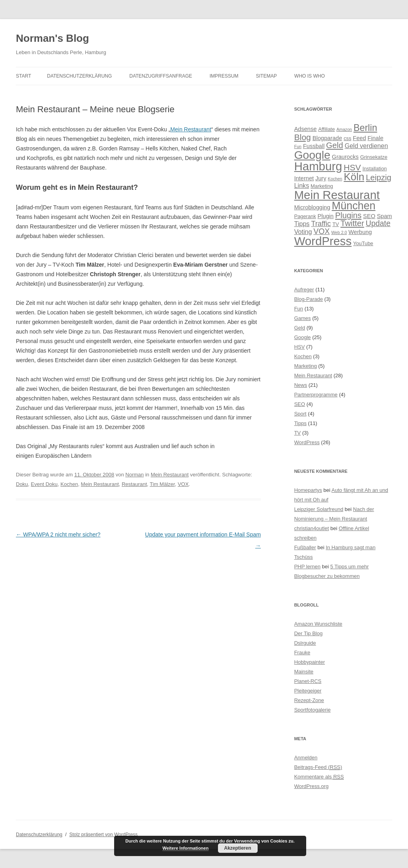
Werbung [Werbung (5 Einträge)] (360, 232)
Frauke (302, 652)
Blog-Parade (309, 299)
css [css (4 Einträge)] (347, 138)
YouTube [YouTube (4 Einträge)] (363, 243)
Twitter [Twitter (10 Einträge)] (352, 223)
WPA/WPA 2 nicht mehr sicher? (58, 534)
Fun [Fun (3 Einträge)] (298, 146)
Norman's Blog (52, 38)
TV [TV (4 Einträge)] (336, 224)
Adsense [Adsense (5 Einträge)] (306, 129)
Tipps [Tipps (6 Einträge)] (302, 224)
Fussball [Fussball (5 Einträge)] (314, 146)
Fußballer (305, 547)
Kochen (69, 484)
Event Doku (44, 484)
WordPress (307, 442)
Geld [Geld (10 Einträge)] (335, 145)
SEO (300, 404)
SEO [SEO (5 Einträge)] (369, 216)
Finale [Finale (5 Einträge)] (375, 138)
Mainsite (304, 672)
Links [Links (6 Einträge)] (302, 185)
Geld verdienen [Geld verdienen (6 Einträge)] (366, 146)
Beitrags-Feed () (318, 767)
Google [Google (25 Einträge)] (312, 155)
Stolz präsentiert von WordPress (103, 835)
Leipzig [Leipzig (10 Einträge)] (379, 178)
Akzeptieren (237, 848)
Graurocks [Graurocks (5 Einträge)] (345, 157)
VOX (183, 484)
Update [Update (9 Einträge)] (378, 223)
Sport (300, 414)
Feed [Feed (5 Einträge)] (359, 138)
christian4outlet (312, 528)
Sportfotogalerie (313, 710)
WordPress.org (311, 786)
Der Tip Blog (309, 633)
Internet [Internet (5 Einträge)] (304, 178)
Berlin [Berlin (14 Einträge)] (365, 128)
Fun (299, 309)
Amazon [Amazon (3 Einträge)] (344, 129)
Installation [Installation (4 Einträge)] (374, 169)
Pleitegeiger (308, 691)
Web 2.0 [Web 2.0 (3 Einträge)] (339, 232)
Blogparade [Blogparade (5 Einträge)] (327, 138)
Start (23, 76)
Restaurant (134, 484)
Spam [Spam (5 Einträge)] (385, 216)
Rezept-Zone (309, 700)
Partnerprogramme (316, 395)
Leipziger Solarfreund (319, 509)
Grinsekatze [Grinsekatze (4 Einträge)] (374, 157)
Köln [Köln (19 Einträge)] (354, 177)
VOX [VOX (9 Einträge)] (322, 231)
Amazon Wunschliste (318, 624)
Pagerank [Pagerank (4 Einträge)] (305, 216)
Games (303, 318)
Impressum (224, 76)
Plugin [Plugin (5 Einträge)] (325, 216)
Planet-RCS (308, 681)
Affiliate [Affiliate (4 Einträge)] (326, 129)
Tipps (300, 423)
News (301, 385)
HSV (300, 347)
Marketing (306, 366)
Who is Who (310, 76)
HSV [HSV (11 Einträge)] (352, 167)
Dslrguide (305, 643)
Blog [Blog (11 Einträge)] (303, 137)
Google (303, 337)
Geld (300, 328)
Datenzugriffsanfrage (161, 76)
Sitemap (267, 76)
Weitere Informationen (186, 848)
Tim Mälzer (162, 484)
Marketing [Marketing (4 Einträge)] (322, 186)
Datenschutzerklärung (79, 76)
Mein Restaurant (191, 129)
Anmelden (306, 758)
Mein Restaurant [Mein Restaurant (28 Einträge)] (337, 195)
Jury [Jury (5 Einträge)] (321, 178)
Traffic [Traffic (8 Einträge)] (321, 223)
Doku (22, 484)
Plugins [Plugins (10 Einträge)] (348, 215)
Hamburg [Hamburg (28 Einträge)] (318, 166)
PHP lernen (307, 567)
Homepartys (308, 490)
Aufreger (304, 290)
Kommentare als (319, 777)
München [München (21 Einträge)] (354, 206)
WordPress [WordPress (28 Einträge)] (323, 241)
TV (298, 433)
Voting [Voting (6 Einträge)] (303, 232)
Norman (134, 475)
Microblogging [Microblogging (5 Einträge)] (312, 207)
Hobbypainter (310, 662)
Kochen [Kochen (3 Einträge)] (335, 179)
